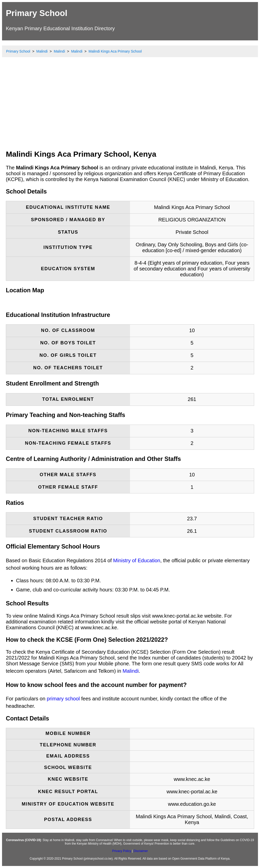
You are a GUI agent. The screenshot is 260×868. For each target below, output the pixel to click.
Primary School (37, 13)
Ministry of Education (137, 560)
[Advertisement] (130, 108)
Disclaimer (141, 851)
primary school (63, 699)
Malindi (131, 671)
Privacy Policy (122, 851)
